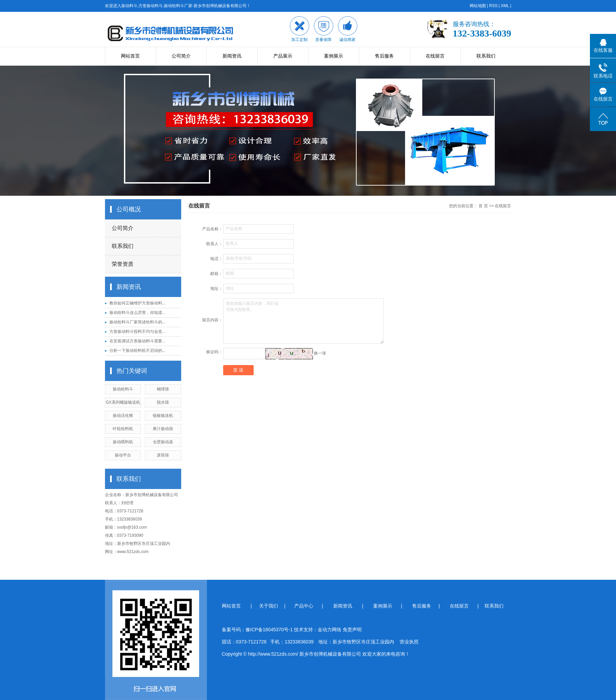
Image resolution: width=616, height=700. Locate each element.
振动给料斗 (123, 389)
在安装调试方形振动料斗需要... (137, 341)
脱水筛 (163, 402)
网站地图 (478, 6)
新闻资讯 (232, 56)
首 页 (483, 206)
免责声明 (352, 630)
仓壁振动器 (163, 442)
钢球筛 (163, 389)
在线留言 (435, 56)
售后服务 (384, 56)
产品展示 (283, 56)
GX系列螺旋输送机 (123, 402)
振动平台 (123, 455)
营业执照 (409, 642)
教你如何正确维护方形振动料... (137, 303)
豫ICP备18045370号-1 (269, 630)
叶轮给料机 (123, 429)
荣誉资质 (123, 264)
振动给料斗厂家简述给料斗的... (137, 322)
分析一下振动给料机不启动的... (137, 351)
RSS (493, 6)
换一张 (320, 353)
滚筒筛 (163, 455)
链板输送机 (163, 416)
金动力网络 (330, 630)
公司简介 (181, 56)
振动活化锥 (123, 416)
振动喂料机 (123, 442)
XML (505, 6)
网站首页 (130, 56)
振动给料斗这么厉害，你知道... (137, 313)
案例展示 (334, 56)
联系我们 (486, 56)
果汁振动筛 (163, 429)
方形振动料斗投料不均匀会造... (137, 332)
